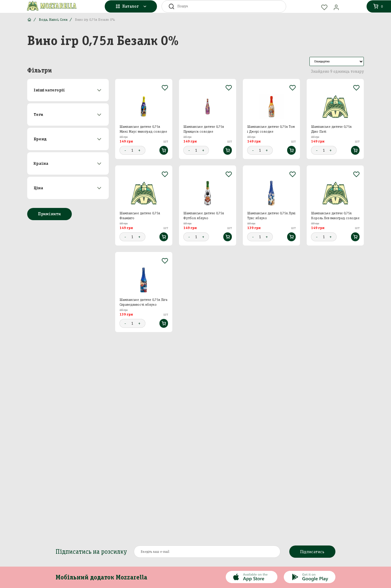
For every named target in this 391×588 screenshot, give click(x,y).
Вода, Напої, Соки (53, 20)
